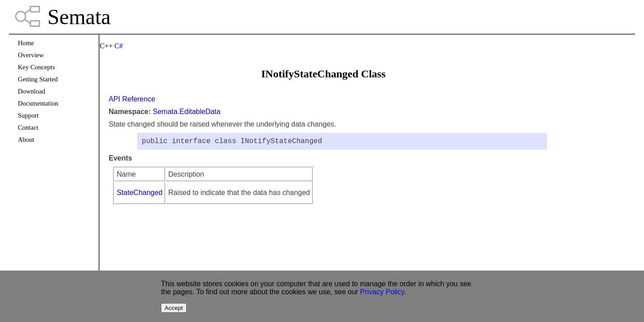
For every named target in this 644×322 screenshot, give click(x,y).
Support (28, 115)
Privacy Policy (382, 292)
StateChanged (140, 194)
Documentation (38, 103)
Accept (174, 308)
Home (26, 43)
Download (32, 91)
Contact (28, 127)
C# (119, 46)
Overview (31, 55)
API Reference (132, 99)
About (26, 140)
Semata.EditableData (187, 112)
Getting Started (38, 79)
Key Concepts (36, 67)
